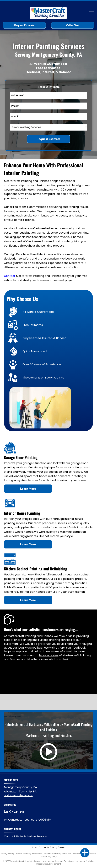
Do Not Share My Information (29, 854)
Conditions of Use (52, 854)
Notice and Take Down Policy (74, 854)
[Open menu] (91, 13)
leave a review (49, 655)
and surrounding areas (18, 795)
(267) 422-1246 (14, 812)
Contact (10, 276)
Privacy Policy (7, 854)
